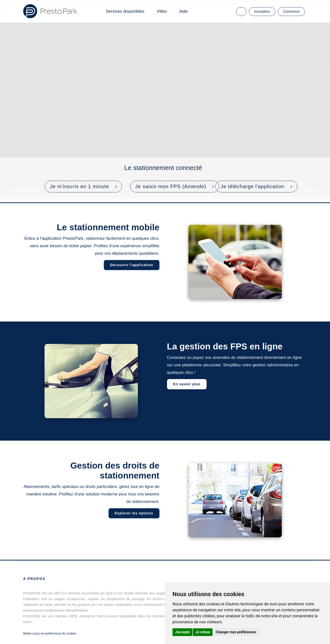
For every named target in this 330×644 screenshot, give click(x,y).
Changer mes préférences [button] (236, 632)
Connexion (291, 11)
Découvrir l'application (131, 265)
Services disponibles (125, 11)
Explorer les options (133, 513)
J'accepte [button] (182, 632)
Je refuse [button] (203, 632)
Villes (162, 11)
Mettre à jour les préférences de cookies (50, 634)
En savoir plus (187, 384)
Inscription (262, 11)
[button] (83, 187)
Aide (183, 11)
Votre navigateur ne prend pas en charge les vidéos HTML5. (165, 110)
